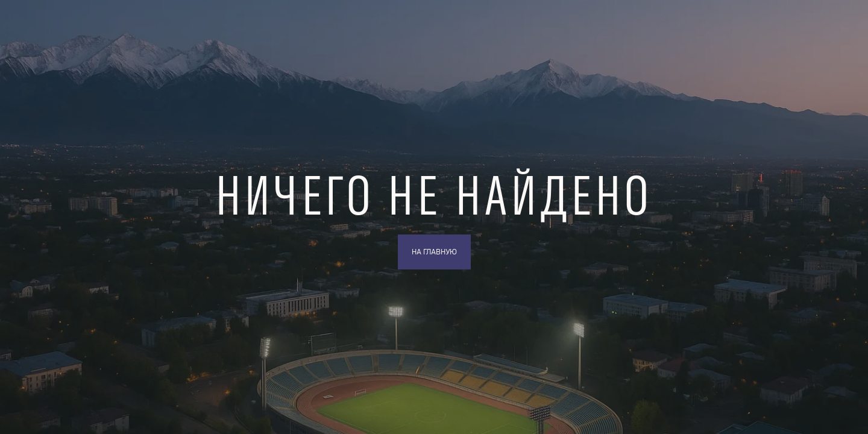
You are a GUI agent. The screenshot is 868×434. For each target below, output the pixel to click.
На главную (434, 252)
